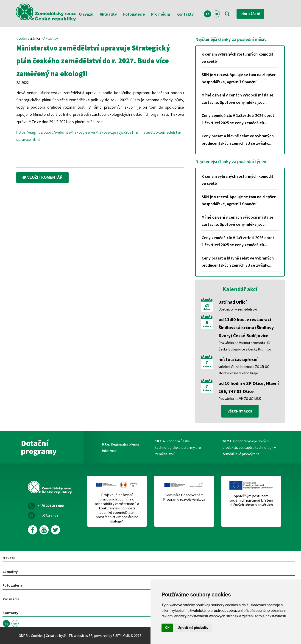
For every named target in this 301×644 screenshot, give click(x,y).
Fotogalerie (134, 14)
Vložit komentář (42, 177)
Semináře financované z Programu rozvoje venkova (184, 497)
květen (207, 327)
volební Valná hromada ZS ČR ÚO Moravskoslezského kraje (244, 370)
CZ (207, 14)
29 (207, 305)
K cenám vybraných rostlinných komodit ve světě (238, 58)
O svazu (86, 14)
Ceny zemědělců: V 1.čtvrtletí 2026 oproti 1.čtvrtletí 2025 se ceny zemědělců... (238, 119)
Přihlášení (250, 14)
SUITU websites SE (78, 636)
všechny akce (240, 411)
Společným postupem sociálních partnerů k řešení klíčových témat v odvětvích (251, 500)
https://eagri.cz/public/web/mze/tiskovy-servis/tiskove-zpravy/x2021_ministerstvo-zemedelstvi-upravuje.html (99, 136)
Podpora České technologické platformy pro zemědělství (178, 447)
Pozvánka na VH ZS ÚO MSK (240, 398)
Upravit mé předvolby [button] (193, 628)
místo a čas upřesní (238, 359)
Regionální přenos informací (121, 447)
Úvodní (22, 38)
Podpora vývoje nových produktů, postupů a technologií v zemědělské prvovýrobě (249, 447)
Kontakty (185, 14)
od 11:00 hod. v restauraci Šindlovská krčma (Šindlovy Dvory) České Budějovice (246, 327)
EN (216, 14)
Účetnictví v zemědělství (238, 309)
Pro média (161, 14)
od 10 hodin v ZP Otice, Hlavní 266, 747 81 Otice (249, 387)
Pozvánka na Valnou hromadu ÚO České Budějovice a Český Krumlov (245, 346)
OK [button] (167, 628)
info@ (48, 515)
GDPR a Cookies (31, 636)
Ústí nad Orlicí (233, 302)
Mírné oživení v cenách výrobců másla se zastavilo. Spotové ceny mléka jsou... (238, 99)
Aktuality (108, 14)
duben (207, 309)
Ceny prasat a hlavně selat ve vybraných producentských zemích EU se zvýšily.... (238, 140)
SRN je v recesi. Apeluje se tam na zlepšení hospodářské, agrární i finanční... (240, 78)
